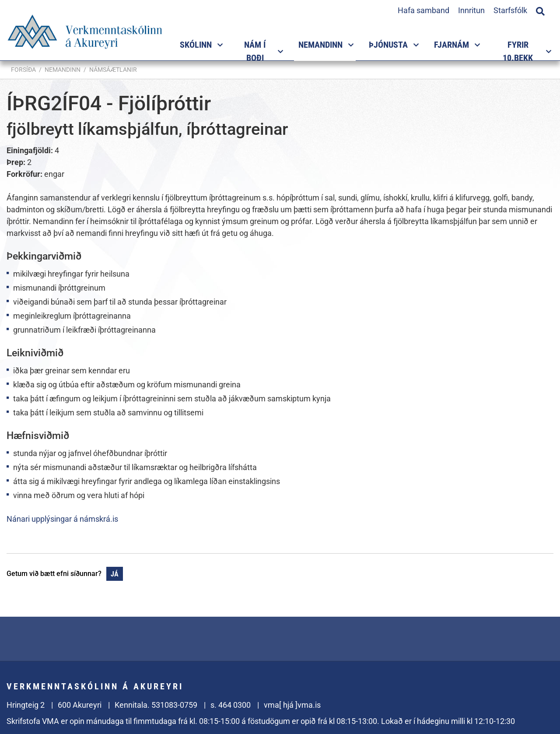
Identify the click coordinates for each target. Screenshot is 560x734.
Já (115, 574)
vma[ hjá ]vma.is (292, 705)
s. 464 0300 (231, 705)
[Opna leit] (540, 10)
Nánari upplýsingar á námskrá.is (62, 519)
